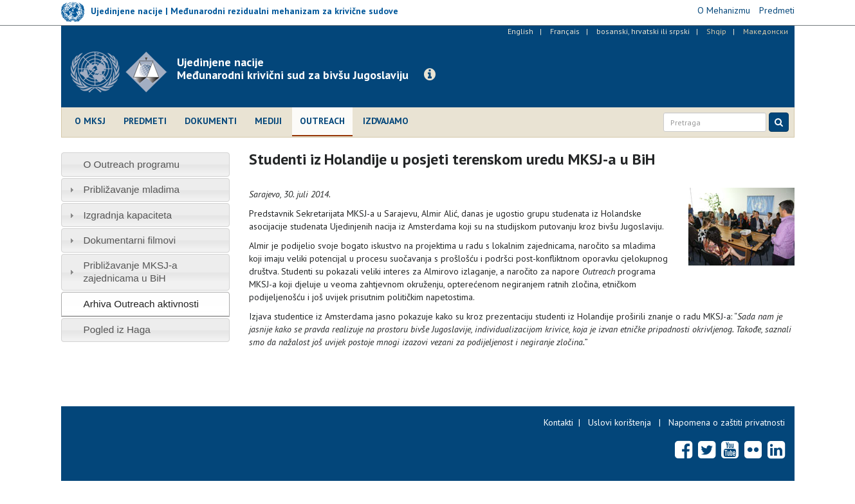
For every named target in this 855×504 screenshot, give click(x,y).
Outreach (322, 121)
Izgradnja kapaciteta (127, 215)
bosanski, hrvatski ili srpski (643, 31)
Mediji (268, 121)
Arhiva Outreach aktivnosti (141, 304)
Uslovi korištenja (620, 422)
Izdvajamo (386, 121)
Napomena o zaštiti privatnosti (727, 422)
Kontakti (558, 422)
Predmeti (145, 121)
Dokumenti (211, 121)
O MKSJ (90, 121)
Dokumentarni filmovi (129, 240)
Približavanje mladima (131, 189)
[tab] (146, 164)
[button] (430, 75)
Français (565, 31)
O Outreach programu (131, 164)
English (520, 31)
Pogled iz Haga (116, 329)
